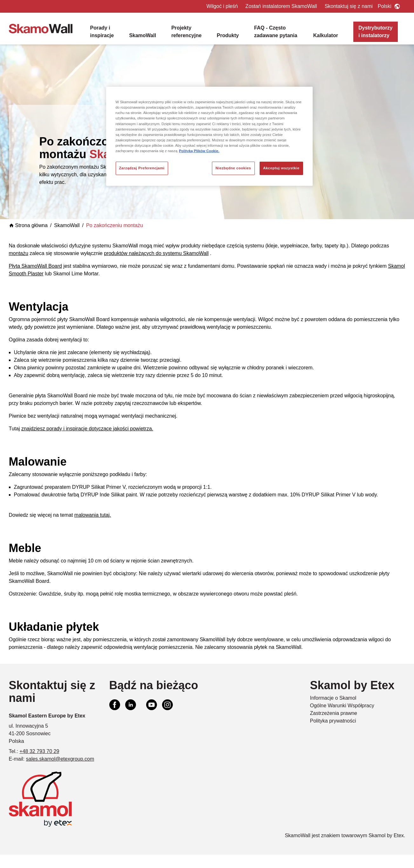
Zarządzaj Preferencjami (142, 168)
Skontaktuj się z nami (349, 6)
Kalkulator (326, 35)
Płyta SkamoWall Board (35, 266)
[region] (209, 136)
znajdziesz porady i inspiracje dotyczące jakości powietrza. (87, 429)
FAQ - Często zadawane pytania (276, 32)
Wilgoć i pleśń (222, 6)
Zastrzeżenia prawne (334, 713)
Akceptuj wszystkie (281, 168)
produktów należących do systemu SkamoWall (156, 253)
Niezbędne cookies (233, 168)
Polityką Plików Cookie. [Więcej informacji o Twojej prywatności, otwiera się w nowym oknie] (199, 151)
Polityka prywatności (333, 721)
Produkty (228, 35)
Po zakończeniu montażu (115, 225)
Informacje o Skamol (333, 698)
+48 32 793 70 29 (39, 751)
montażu (19, 253)
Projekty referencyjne (186, 32)
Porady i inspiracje (102, 32)
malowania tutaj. (93, 515)
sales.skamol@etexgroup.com (60, 759)
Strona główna (28, 225)
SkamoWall (143, 35)
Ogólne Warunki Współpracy (342, 706)
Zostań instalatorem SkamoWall (281, 6)
